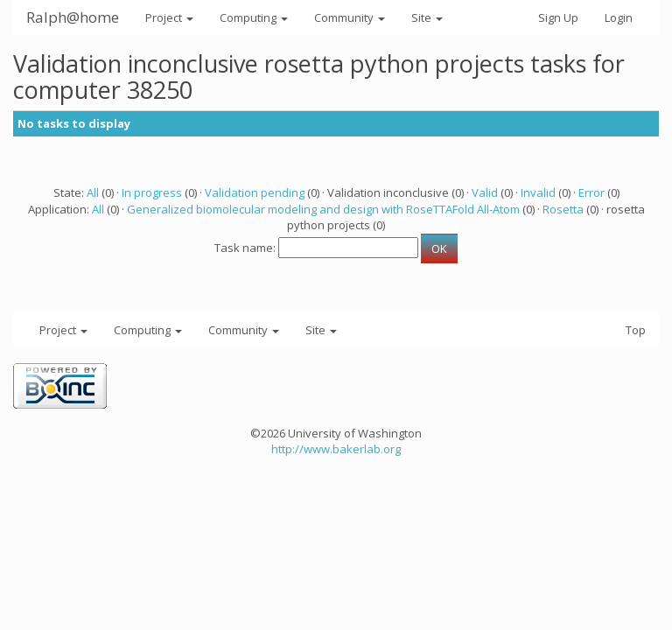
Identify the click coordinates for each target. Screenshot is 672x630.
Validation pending (255, 192)
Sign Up (558, 17)
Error (591, 192)
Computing (254, 17)
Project (169, 17)
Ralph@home (73, 17)
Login (619, 17)
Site (427, 17)
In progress (152, 192)
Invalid (538, 192)
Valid (485, 192)
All (93, 192)
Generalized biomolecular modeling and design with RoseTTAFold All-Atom (323, 209)
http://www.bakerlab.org (336, 449)
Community (350, 17)
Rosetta (563, 209)
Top (636, 330)
